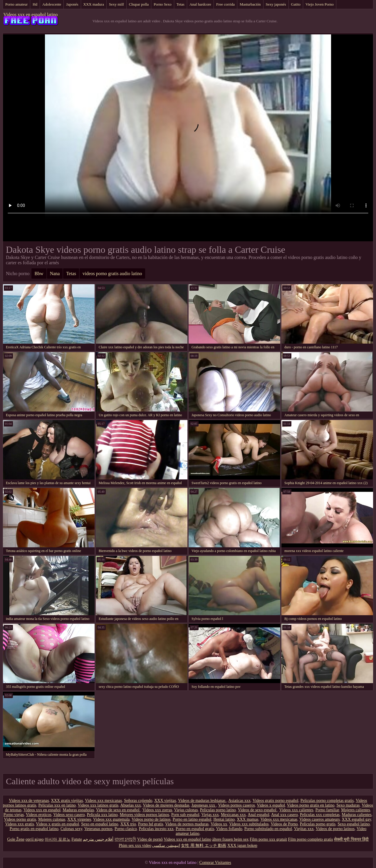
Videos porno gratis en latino (311, 805)
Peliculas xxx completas (320, 815)
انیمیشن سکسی (166, 846)
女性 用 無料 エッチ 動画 (204, 846)
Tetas (181, 4)
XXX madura (94, 4)
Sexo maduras (348, 805)
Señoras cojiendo (138, 801)
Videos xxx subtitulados (249, 824)
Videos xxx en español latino (31, 15)
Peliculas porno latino (218, 810)
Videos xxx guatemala (111, 819)
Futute (77, 839)
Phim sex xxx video (135, 846)
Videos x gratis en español (57, 824)
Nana (55, 274)
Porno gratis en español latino (34, 829)
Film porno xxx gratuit (268, 839)
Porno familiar (327, 810)
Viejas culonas (186, 810)
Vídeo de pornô (150, 839)
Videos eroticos (39, 815)
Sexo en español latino (100, 824)
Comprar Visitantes (215, 863)
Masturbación (250, 4)
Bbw (39, 274)
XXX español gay (356, 819)
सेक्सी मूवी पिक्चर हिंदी (351, 839)
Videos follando (229, 829)
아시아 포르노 (58, 839)
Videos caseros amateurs (320, 819)
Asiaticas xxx (239, 801)
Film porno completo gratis (311, 839)
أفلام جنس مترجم (98, 839)
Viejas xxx (210, 815)
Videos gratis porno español (276, 801)
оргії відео (35, 839)
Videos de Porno (284, 824)
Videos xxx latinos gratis (98, 805)
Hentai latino (224, 819)
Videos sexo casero (69, 815)
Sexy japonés (276, 4)
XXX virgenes (79, 819)
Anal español (258, 815)
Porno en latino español (192, 819)
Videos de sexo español (258, 810)
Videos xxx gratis (20, 824)
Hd (35, 4)
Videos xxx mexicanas (103, 801)
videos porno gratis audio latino (112, 274)
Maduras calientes (356, 815)
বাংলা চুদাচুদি (125, 839)
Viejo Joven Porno (320, 4)
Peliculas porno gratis (318, 824)
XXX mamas (248, 819)
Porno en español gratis (195, 829)
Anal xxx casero (284, 815)
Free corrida (225, 4)
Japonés (72, 4)
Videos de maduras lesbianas (202, 801)
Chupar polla (139, 4)
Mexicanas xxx (233, 815)
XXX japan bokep (242, 846)
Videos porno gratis (20, 819)
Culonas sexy (71, 829)
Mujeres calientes (355, 810)
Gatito (296, 4)
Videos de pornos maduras (187, 824)
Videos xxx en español (42, 810)
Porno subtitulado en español (268, 829)
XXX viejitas (165, 801)
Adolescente (52, 4)
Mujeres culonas (52, 819)
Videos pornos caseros (237, 805)
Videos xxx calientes (296, 810)
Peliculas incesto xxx (156, 829)
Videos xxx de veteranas (29, 801)
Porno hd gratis (151, 824)
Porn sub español (185, 815)
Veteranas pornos (98, 829)
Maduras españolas (78, 810)
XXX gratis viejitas (67, 801)
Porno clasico (126, 829)
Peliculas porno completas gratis (327, 801)
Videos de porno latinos (335, 829)
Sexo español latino (354, 824)
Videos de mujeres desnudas (166, 805)
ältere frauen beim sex (230, 839)
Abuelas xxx (130, 805)
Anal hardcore (200, 4)
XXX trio (128, 824)
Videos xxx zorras (157, 810)
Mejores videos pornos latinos (145, 815)
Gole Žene (16, 839)
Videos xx (219, 824)
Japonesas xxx (204, 805)
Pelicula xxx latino (102, 815)
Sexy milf (116, 4)
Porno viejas (14, 815)
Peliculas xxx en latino (57, 805)
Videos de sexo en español (118, 810)
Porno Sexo (162, 4)
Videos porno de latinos (151, 819)
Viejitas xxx (304, 829)
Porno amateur (16, 4)
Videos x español (271, 805)
